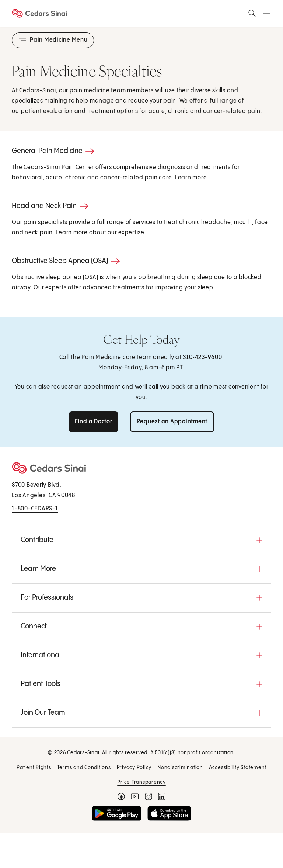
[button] (141, 540)
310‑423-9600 (202, 357)
